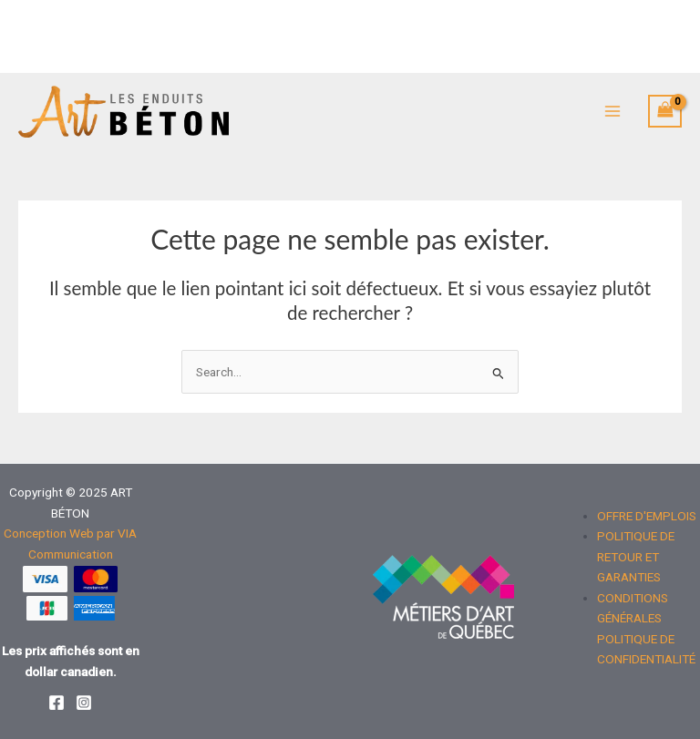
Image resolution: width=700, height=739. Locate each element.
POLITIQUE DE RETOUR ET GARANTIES (636, 556)
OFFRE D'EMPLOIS (647, 516)
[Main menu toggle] (612, 112)
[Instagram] (84, 703)
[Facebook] (57, 703)
